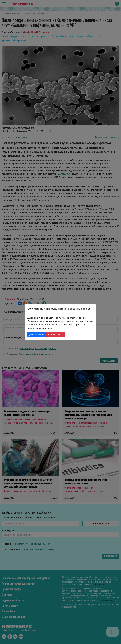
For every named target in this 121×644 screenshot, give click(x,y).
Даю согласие (37, 335)
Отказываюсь (56, 335)
